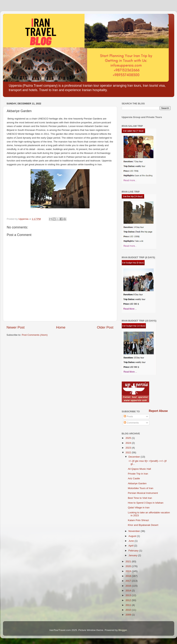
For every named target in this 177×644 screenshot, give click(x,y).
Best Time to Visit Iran (140, 498)
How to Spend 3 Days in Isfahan (146, 503)
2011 (129, 605)
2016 (129, 586)
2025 (129, 438)
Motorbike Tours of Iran (141, 488)
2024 (129, 443)
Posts (128, 416)
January (133, 555)
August (133, 536)
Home (61, 327)
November (135, 531)
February (134, 551)
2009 (129, 615)
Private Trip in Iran (138, 474)
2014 (129, 591)
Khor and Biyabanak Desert (143, 525)
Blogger (123, 630)
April (131, 546)
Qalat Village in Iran (139, 508)
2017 (129, 581)
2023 (129, 448)
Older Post (105, 327)
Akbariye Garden (137, 483)
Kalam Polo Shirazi (138, 520)
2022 (129, 452)
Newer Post (16, 327)
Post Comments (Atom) (35, 335)
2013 (129, 595)
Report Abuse (158, 411)
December (135, 457)
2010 (129, 610)
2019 (129, 571)
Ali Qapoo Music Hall (139, 469)
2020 (129, 566)
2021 (129, 561)
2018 (129, 576)
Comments (131, 423)
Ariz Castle (134, 478)
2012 (129, 600)
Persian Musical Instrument (143, 493)
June (132, 541)
